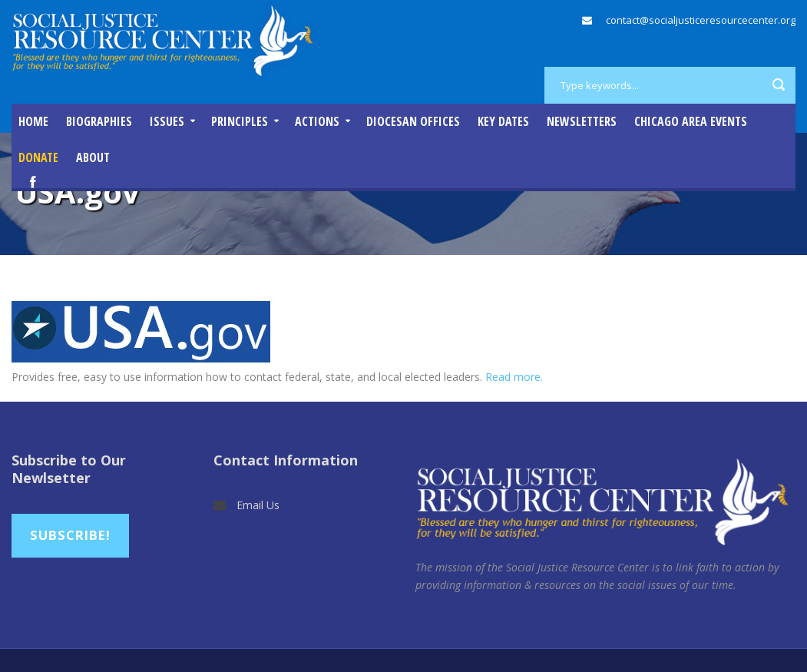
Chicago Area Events (691, 121)
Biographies (99, 121)
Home (33, 121)
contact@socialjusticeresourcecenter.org (701, 20)
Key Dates (503, 121)
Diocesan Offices (413, 121)
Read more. (514, 377)
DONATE (38, 157)
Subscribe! (70, 535)
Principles (240, 121)
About (93, 157)
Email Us (258, 505)
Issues (167, 121)
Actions (317, 121)
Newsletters (582, 121)
